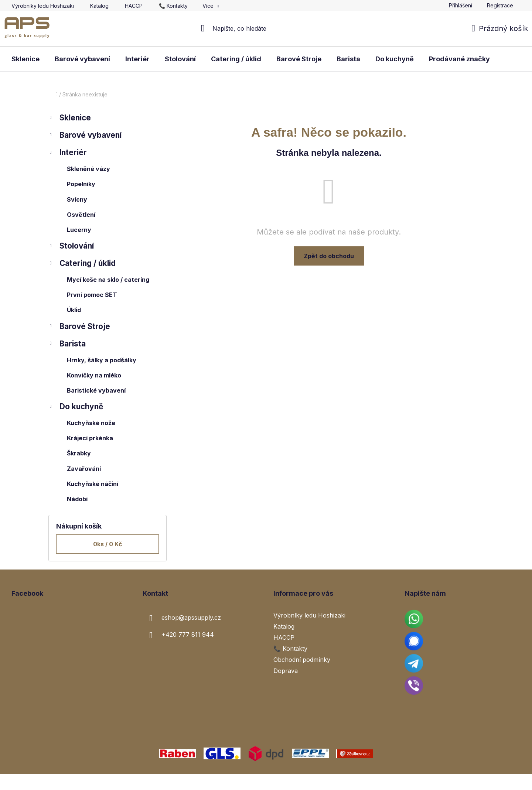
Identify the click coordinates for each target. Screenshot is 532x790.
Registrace (500, 5)
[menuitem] (25, 59)
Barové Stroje (79, 327)
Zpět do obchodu (329, 256)
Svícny (77, 199)
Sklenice (70, 119)
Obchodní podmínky (302, 660)
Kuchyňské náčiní (93, 484)
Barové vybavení (85, 136)
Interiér (68, 153)
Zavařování (84, 469)
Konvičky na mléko (94, 375)
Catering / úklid (82, 264)
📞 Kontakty (173, 6)
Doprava (286, 671)
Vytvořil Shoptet (498, 782)
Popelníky (81, 184)
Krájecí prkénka (90, 438)
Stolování (71, 247)
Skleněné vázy (88, 169)
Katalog (99, 6)
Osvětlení (81, 215)
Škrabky (79, 453)
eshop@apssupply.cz (191, 618)
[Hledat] (266, 28)
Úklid (74, 310)
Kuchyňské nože (91, 423)
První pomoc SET (92, 295)
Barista (67, 345)
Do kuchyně (76, 408)
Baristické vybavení (96, 390)
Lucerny (79, 230)
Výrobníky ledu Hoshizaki (43, 6)
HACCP (134, 6)
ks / (108, 544)
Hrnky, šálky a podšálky (102, 360)
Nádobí (77, 499)
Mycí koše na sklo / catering (108, 280)
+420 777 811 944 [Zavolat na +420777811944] (188, 635)
